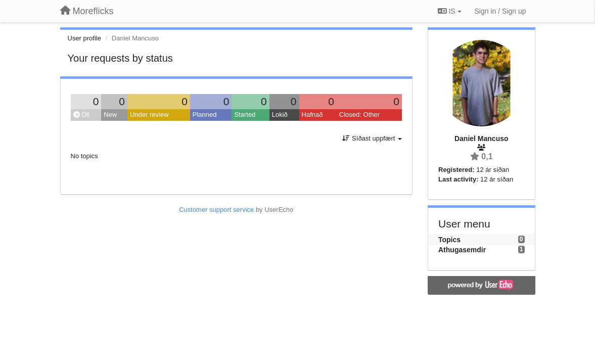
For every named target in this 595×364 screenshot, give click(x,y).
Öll (82, 115)
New (110, 115)
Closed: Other (359, 115)
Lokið (280, 115)
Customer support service (216, 210)
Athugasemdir (462, 250)
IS (450, 11)
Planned (205, 115)
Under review (149, 115)
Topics (449, 240)
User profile (84, 38)
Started (245, 115)
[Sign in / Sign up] (500, 11)
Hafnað (312, 115)
